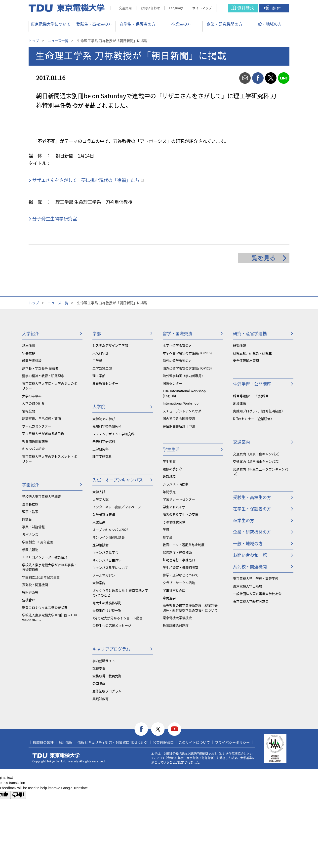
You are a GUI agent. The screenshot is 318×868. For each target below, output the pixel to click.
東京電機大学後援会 (177, 618)
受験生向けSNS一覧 (107, 610)
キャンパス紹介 (33, 449)
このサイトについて (194, 742)
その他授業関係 (174, 522)
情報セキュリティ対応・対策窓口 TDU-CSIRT (113, 742)
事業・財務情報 (33, 527)
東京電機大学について (51, 24)
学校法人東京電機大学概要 (41, 496)
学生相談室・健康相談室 (180, 567)
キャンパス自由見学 (107, 560)
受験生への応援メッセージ (112, 625)
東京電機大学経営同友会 (251, 601)
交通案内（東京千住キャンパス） (257, 454)
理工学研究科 (102, 456)
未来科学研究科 (104, 441)
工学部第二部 (102, 368)
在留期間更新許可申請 (179, 426)
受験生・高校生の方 (94, 24)
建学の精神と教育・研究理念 (43, 376)
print (232, 78)
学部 (97, 333)
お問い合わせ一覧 (250, 555)
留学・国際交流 (178, 333)
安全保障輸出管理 (246, 360)
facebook (258, 78)
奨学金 (168, 537)
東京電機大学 (56, 755)
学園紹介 (31, 484)
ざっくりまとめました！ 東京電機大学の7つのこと (120, 593)
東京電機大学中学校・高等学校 (256, 578)
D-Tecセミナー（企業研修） (253, 419)
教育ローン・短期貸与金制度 (184, 545)
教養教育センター (105, 383)
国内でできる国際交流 (179, 418)
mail (245, 78)
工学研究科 (100, 449)
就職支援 (99, 668)
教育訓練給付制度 (176, 625)
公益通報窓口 (163, 742)
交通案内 (125, 8)
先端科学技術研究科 (107, 426)
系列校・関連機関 (35, 585)
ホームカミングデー (37, 426)
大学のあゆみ (32, 396)
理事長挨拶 (30, 504)
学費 (166, 529)
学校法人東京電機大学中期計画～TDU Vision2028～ (50, 617)
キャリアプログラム (111, 649)
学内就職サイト (104, 661)
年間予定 (169, 492)
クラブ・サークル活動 (179, 583)
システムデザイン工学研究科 (113, 434)
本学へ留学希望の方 (177, 345)
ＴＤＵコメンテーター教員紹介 (45, 557)
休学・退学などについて (180, 575)
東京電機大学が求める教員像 (43, 434)
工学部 (97, 360)
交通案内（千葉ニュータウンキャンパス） (260, 472)
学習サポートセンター (179, 499)
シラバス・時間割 (176, 484)
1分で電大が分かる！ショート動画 (118, 618)
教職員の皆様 (43, 742)
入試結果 (99, 522)
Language (176, 8)
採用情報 (66, 742)
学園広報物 (30, 550)
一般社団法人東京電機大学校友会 (257, 594)
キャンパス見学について (110, 567)
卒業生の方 (181, 24)
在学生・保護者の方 (138, 24)
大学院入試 (100, 499)
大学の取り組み (33, 403)
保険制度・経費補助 (177, 552)
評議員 (27, 519)
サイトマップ (202, 8)
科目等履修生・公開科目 (251, 396)
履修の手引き (172, 469)
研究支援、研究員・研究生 (252, 353)
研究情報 (239, 345)
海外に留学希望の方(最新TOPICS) (187, 368)
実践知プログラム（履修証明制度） (259, 411)
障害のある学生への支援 (180, 514)
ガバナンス (30, 534)
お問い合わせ (150, 8)
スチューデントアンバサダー (184, 411)
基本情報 (29, 345)
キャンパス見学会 (105, 552)
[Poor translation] (18, 795)
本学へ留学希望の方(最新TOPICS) (187, 353)
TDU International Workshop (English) (184, 393)
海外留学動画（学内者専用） (184, 376)
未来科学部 (100, 353)
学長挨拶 (29, 353)
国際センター (172, 383)
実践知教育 (100, 699)
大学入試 (99, 492)
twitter (271, 78)
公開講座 (99, 683)
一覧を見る (261, 258)
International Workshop (181, 403)
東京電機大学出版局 (248, 586)
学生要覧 (169, 461)
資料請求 (246, 8)
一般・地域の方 (268, 24)
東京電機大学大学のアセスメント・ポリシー (50, 459)
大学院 (99, 406)
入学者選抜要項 (104, 515)
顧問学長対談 (32, 360)
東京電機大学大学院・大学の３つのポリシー (50, 386)
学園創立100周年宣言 (38, 542)
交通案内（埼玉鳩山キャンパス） (257, 461)
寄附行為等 (30, 592)
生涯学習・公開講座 (252, 384)
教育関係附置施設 (35, 441)
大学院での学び (104, 419)
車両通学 (169, 598)
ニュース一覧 (58, 41)
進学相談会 (100, 545)
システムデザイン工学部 (110, 345)
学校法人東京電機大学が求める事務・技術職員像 (50, 567)
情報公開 (29, 411)
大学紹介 (31, 333)
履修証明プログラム (107, 691)
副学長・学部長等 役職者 (40, 368)
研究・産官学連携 (250, 333)
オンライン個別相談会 (109, 537)
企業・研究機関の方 (225, 24)
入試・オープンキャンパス (118, 480)
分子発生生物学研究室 (55, 219)
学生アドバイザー (176, 507)
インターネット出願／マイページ (117, 507)
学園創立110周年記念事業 (41, 577)
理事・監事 (30, 512)
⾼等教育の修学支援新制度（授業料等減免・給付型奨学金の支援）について (190, 608)
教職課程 (169, 476)
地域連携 (239, 403)
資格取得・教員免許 (107, 676)
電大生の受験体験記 (107, 603)
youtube (175, 729)
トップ (34, 41)
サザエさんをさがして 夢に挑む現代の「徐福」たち (86, 180)
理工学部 (99, 376)
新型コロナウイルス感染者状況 (45, 607)
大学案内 (99, 583)
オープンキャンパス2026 (110, 530)
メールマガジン (104, 575)
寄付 (277, 8)
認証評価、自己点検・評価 (41, 418)
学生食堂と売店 (174, 590)
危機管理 (29, 600)
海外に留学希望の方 (177, 360)
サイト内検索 (227, 8)
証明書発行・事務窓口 (179, 560)
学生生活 (171, 449)
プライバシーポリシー (232, 742)
